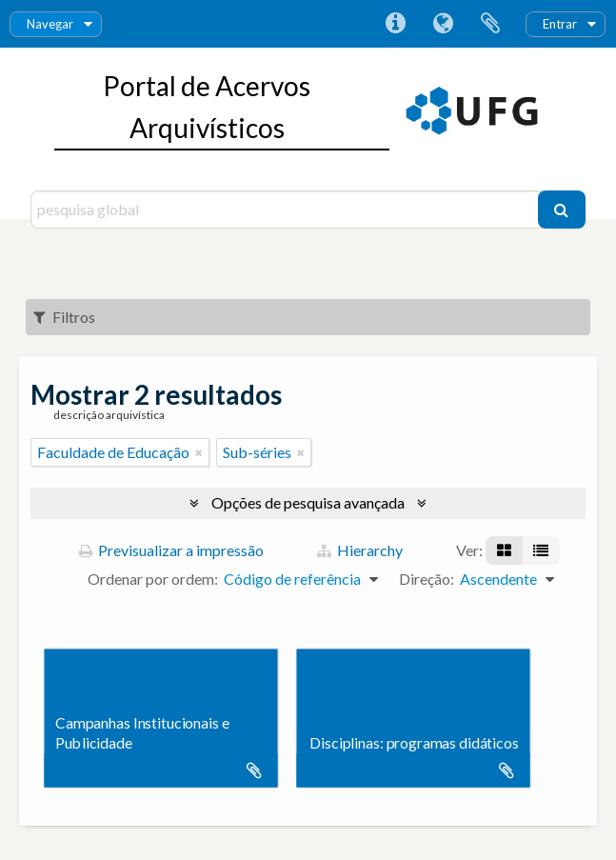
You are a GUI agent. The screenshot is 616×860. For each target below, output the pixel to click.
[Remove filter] (199, 452)
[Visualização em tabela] (541, 550)
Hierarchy (360, 550)
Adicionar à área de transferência (254, 770)
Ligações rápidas (395, 24)
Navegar (50, 24)
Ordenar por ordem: (153, 579)
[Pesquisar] (562, 210)
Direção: (427, 579)
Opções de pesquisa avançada (308, 502)
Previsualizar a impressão (171, 550)
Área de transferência (490, 24)
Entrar (560, 24)
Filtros (64, 317)
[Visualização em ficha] (504, 550)
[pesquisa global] (286, 210)
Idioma (443, 24)
